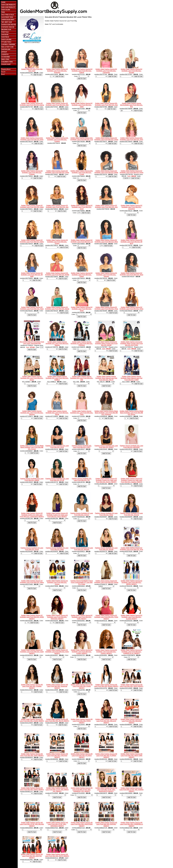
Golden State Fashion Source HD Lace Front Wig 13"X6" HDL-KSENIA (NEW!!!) (132, 790)
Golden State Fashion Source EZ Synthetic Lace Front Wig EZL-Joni (106, 206)
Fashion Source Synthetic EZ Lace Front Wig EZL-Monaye (82, 549)
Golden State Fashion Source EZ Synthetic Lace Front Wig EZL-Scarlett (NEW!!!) (132, 617)
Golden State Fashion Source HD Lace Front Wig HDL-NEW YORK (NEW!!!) (132, 756)
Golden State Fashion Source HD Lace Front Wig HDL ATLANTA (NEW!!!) (82, 756)
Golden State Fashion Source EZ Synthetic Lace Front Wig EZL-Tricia (106, 308)
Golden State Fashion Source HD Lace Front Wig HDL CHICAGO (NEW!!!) (57, 756)
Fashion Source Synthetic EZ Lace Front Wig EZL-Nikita (106, 514)
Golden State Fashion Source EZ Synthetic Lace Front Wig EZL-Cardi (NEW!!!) (32, 652)
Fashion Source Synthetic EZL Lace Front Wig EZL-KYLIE (57, 479)
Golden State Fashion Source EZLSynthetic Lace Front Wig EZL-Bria (132, 105)
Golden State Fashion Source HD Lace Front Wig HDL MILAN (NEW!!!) (57, 720)
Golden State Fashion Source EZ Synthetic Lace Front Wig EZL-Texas (82, 309)
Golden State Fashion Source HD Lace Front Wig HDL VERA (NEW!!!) (132, 685)
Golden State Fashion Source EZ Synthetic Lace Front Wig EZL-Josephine (132, 207)
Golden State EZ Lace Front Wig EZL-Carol (32, 70)
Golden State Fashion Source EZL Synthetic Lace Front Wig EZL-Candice (57, 140)
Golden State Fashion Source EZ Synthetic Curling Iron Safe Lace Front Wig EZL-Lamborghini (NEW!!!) (32, 515)
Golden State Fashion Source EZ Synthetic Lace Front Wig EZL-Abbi (57, 104)
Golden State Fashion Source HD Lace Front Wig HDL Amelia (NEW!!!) (82, 686)
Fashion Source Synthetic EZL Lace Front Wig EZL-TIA (82, 479)
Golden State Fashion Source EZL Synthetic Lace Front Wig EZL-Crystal (82, 172)
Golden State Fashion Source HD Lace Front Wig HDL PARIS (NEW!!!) (82, 721)
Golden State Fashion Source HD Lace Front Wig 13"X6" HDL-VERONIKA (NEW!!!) (57, 824)
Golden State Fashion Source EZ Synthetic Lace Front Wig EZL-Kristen (57, 242)
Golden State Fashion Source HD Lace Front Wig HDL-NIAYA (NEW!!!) (57, 855)
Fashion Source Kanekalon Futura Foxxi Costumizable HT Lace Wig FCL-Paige (82, 582)
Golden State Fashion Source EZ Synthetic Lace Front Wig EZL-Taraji (32, 308)
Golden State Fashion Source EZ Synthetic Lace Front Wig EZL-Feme (131, 172)
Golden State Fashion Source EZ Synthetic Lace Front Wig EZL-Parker (82, 275)
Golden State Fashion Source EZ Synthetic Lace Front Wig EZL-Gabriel (82, 71)
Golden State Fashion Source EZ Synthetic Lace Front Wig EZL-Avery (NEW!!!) (57, 652)
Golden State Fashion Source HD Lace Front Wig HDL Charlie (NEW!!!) (32, 720)
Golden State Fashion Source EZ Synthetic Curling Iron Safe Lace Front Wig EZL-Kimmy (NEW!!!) (106, 480)
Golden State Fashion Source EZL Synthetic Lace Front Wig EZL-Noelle (57, 274)
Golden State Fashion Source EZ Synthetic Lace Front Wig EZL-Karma (32, 104)
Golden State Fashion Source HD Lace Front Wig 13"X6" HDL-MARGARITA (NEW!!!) (106, 790)
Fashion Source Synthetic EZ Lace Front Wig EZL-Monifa (106, 549)
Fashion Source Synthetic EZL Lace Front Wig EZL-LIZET (82, 446)
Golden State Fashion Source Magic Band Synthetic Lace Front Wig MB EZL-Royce (132, 413)
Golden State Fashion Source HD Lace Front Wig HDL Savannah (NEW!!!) (57, 686)
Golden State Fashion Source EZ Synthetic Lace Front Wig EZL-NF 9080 (32, 275)
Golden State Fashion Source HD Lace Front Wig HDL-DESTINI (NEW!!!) (32, 856)
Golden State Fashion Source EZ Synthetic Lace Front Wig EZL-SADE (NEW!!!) (32, 617)
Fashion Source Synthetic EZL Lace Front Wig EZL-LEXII (57, 446)
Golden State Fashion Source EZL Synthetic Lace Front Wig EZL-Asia (106, 104)
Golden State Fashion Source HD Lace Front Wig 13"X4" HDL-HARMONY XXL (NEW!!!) (82, 790)
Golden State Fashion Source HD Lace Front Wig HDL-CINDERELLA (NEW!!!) (131, 824)
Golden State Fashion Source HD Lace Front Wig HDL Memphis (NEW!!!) (132, 721)
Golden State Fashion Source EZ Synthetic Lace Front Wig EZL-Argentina (57, 71)
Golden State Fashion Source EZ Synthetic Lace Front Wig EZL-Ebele (106, 172)
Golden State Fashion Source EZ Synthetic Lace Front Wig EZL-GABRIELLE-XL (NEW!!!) (132, 652)
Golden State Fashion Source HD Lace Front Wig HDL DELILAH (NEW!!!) (106, 721)
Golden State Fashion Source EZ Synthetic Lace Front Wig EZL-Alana (32, 582)
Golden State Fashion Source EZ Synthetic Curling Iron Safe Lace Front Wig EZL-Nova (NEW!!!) (57, 515)
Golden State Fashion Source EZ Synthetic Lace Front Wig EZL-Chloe (57, 172)
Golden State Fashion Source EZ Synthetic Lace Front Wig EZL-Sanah (57, 308)
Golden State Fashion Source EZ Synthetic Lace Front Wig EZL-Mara (106, 241)
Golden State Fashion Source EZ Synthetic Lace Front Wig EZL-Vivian (106, 139)
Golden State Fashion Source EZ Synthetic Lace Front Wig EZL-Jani (57, 206)
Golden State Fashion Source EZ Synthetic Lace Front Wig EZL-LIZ (82, 241)
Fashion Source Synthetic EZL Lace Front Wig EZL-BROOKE (132, 446)
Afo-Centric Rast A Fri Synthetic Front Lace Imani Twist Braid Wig (32, 343)
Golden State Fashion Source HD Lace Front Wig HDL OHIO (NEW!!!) (32, 755)
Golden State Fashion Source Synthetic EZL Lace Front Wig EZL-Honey (32, 378)
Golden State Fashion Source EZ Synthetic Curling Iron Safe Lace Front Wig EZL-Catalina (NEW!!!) (132, 480)
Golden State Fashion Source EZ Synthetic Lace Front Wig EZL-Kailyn (32, 241)
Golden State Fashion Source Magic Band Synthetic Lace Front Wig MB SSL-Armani (32, 447)
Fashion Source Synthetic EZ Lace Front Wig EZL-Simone (131, 514)
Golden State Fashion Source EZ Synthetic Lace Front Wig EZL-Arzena (57, 582)
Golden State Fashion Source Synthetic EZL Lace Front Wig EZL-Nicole (57, 413)
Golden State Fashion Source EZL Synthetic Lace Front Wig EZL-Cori (82, 139)
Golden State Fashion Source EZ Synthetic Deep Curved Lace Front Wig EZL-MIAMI (106, 343)
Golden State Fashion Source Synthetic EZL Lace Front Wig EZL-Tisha (82, 413)
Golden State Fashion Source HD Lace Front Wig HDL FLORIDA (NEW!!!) (106, 756)
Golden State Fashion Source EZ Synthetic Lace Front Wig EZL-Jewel (82, 207)
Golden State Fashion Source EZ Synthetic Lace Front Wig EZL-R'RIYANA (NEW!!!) (57, 617)
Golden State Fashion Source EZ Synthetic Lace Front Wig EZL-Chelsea (32, 172)
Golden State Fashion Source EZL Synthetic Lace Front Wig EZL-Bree (32, 139)
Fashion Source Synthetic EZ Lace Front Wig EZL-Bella (57, 549)
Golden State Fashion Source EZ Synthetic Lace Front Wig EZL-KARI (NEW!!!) (82, 617)
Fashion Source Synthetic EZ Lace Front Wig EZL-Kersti (32, 549)
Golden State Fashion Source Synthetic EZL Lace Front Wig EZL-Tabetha (57, 343)
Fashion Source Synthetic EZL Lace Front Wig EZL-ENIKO (106, 446)
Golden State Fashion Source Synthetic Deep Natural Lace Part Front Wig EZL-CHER (132, 378)
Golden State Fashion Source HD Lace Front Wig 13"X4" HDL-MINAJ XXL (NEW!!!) (57, 790)
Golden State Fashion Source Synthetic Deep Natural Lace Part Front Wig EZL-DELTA (106, 378)
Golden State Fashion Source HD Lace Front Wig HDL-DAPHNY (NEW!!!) (106, 824)
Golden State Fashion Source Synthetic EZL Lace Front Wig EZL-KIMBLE (57, 378)
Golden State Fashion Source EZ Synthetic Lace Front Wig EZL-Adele (82, 105)
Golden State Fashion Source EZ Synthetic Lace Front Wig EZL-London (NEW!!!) (82, 652)
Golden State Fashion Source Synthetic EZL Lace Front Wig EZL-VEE (82, 378)
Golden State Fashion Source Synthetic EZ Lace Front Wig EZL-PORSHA (82, 343)
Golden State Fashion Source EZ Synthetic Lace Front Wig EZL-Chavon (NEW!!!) (106, 652)
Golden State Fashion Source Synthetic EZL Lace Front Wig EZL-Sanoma (32, 413)
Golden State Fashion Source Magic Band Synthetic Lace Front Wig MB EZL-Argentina (106, 413)
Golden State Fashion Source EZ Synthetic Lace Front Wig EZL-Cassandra (106, 71)
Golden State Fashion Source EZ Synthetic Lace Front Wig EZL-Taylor (131, 308)
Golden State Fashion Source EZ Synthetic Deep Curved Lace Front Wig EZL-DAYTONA (132, 343)
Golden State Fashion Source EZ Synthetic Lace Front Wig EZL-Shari (132, 274)
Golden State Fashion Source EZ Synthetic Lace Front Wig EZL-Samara (106, 275)
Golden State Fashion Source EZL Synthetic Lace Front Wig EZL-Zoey (131, 139)
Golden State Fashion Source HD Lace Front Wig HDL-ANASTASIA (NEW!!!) (82, 824)
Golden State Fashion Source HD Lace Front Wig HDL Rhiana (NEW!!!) (106, 685)
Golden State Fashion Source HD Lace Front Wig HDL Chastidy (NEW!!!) (32, 686)
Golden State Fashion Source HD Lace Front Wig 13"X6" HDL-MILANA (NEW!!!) (32, 824)
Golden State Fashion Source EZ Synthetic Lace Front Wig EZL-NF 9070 (131, 242)
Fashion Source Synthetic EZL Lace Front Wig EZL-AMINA (32, 479)
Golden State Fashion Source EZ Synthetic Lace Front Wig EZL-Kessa (106, 582)
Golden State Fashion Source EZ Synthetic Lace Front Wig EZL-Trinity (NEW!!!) (106, 617)
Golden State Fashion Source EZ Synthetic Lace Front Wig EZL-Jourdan (132, 71)
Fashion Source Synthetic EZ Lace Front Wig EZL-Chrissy (82, 514)
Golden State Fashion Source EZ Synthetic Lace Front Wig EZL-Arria (131, 549)
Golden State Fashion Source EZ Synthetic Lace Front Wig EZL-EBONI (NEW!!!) (132, 582)
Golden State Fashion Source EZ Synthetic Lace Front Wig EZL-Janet (32, 206)
